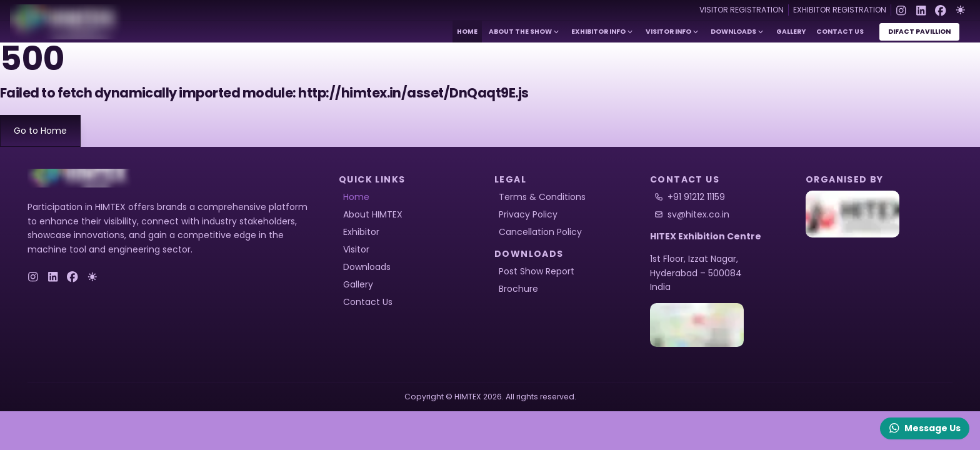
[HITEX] (879, 214)
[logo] (81, 178)
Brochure (518, 289)
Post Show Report (537, 271)
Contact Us (840, 32)
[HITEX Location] (723, 325)
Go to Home (40, 131)
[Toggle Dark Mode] (961, 10)
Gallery (791, 32)
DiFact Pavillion (919, 32)
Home (467, 32)
